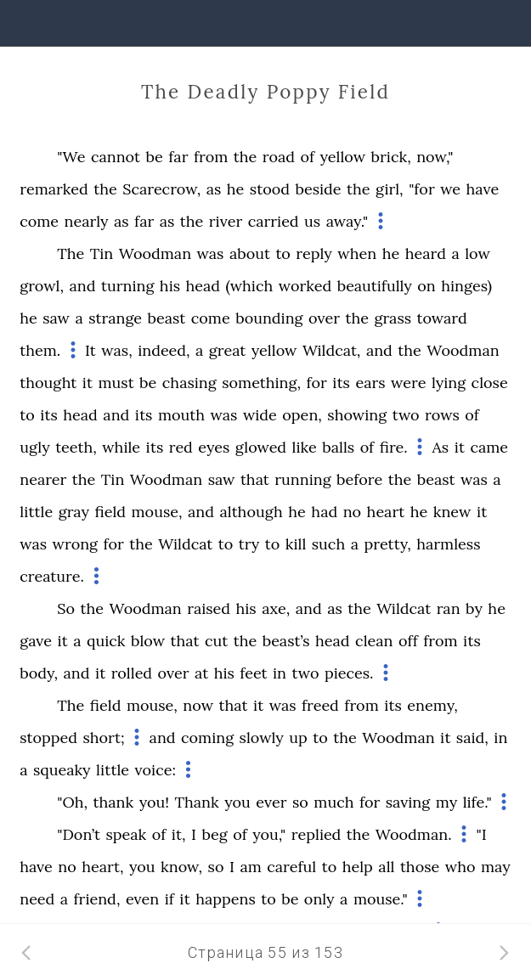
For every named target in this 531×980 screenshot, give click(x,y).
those (420, 867)
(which (250, 286)
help (358, 867)
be (155, 157)
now (198, 705)
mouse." (381, 899)
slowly (262, 738)
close (490, 383)
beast (167, 318)
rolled (132, 673)
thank (114, 802)
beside (318, 189)
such (328, 544)
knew (452, 512)
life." (477, 802)
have (483, 189)
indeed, (164, 350)
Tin (102, 253)
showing (357, 415)
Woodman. (414, 834)
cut (216, 641)
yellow (342, 157)
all (386, 867)
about (250, 253)
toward (442, 318)
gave (36, 641)
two (406, 415)
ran (449, 608)
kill (296, 544)
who (460, 867)
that (255, 479)
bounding (269, 318)
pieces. (349, 673)
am (250, 867)
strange (115, 318)
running (302, 479)
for (316, 383)
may (496, 867)
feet (253, 673)
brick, (391, 157)
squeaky (62, 770)
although (251, 512)
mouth (181, 415)
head (203, 286)
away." (347, 221)
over (324, 318)
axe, (276, 608)
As (441, 447)
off (408, 641)
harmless (448, 544)
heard (426, 253)
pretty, (387, 544)
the (246, 157)
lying (449, 383)
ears (370, 383)
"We (71, 157)
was (211, 253)
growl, (42, 286)
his (170, 286)
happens (226, 899)
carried (274, 221)
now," (435, 157)
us (312, 221)
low (477, 253)
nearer (43, 479)
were (408, 383)
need (37, 899)
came (489, 447)
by (474, 608)
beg (215, 834)
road (279, 157)
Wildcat (185, 544)
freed (320, 705)
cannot (116, 157)
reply (314, 253)
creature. (52, 576)
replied (316, 834)
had (324, 512)
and (83, 286)
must (116, 383)
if (169, 899)
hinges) (466, 286)
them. (40, 350)
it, (179, 834)
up (298, 738)
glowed (261, 447)
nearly (87, 221)
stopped (48, 738)
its (341, 383)
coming (207, 738)
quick (106, 641)
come (39, 221)
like (305, 447)
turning (127, 286)
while (121, 447)
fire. (394, 447)
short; (103, 738)
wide (260, 415)
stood (270, 189)
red (181, 447)
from (211, 157)
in (280, 673)
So (66, 608)
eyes (214, 447)
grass (393, 318)
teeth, (76, 447)
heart (386, 512)
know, (181, 867)
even (142, 899)
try (249, 544)
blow (148, 641)
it (88, 383)
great (227, 350)
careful (291, 867)
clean (374, 641)
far (178, 157)
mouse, (157, 512)
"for (422, 189)
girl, (390, 189)
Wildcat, (332, 350)
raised (209, 608)
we (450, 189)
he (236, 189)
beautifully (375, 286)
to (283, 253)
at (201, 673)
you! (154, 802)
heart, (102, 867)
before (359, 479)
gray (74, 512)
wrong (76, 544)
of (307, 157)
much (333, 802)
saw (56, 318)
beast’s (286, 641)
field (110, 512)
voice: (155, 770)
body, (39, 673)
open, (302, 415)
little (36, 512)
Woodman (155, 253)
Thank (197, 802)
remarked (54, 189)
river (226, 221)
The (71, 253)
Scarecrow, (161, 189)
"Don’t (79, 834)
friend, (97, 899)
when (357, 253)
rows (442, 415)
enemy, (432, 705)
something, (261, 383)
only (319, 899)
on (426, 286)
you (237, 802)
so (300, 802)
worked (305, 286)
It (90, 350)
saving (408, 802)
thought (48, 383)
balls (338, 447)
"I (481, 834)
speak (126, 834)
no (352, 512)
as (214, 189)
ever (271, 802)
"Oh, (72, 802)
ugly (34, 447)
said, (472, 738)
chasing (189, 383)
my (446, 802)
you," (269, 834)
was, (116, 350)
